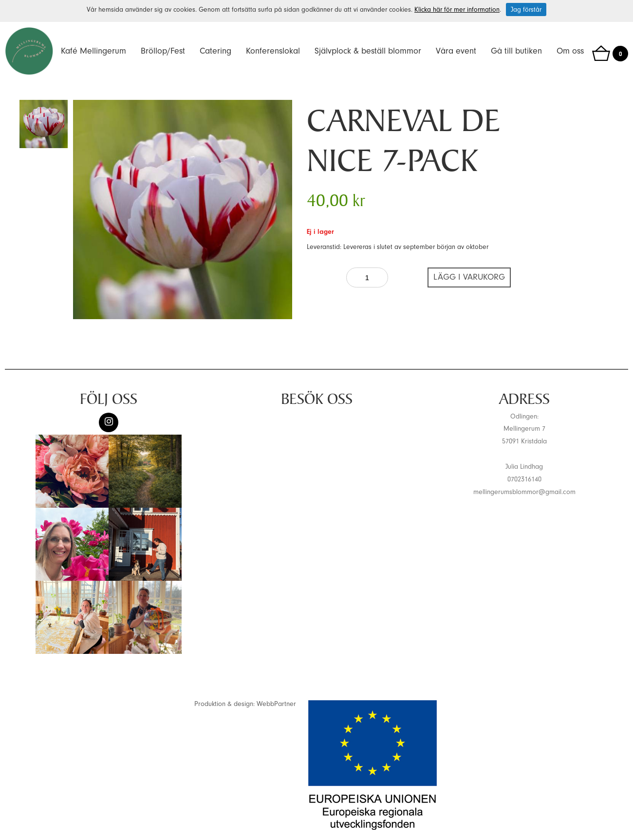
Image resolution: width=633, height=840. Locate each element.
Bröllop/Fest (163, 51)
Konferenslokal (273, 51)
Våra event (456, 51)
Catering (215, 51)
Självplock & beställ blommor (368, 51)
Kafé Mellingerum (93, 51)
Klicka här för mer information (457, 10)
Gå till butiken (516, 51)
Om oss (570, 51)
